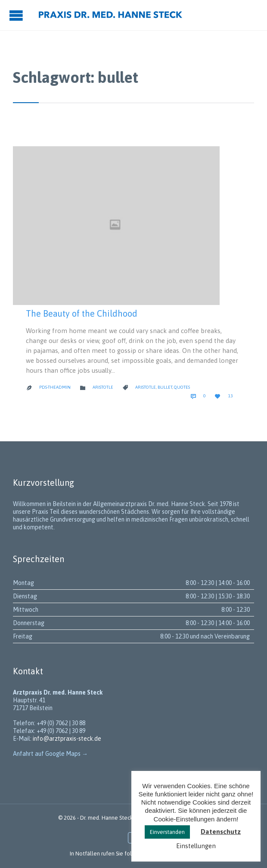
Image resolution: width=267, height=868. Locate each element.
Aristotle (103, 387)
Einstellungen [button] (196, 846)
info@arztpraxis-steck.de (67, 739)
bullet (165, 387)
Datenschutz (221, 832)
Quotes (182, 387)
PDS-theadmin (55, 387)
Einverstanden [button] (167, 832)
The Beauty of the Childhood (82, 313)
